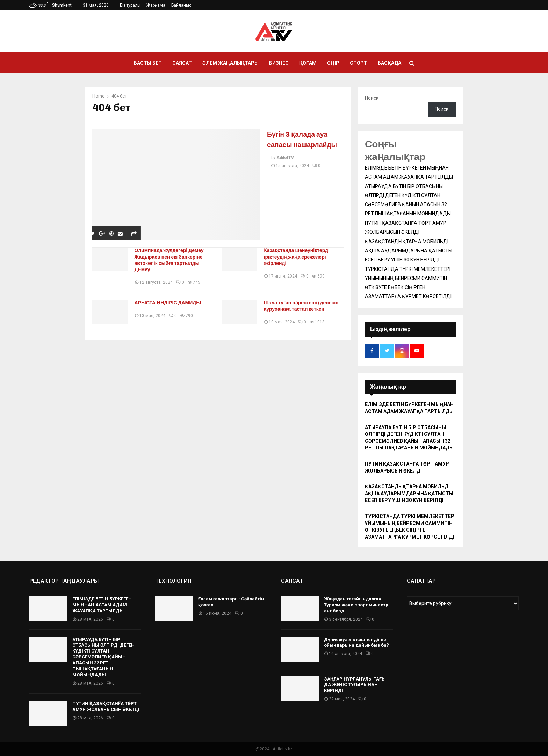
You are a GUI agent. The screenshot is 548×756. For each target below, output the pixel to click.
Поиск (372, 98)
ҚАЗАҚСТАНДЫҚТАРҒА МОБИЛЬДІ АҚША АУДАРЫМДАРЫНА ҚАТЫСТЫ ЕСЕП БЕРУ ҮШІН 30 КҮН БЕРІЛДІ (409, 251)
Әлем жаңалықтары (230, 63)
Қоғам (308, 63)
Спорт (359, 63)
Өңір (333, 63)
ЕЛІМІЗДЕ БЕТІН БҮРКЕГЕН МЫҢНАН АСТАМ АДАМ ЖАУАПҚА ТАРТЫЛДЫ (102, 605)
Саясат (182, 63)
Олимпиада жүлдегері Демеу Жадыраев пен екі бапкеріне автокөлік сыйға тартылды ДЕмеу (172, 260)
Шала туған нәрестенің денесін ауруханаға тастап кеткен (304, 306)
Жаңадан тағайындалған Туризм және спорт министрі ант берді (357, 605)
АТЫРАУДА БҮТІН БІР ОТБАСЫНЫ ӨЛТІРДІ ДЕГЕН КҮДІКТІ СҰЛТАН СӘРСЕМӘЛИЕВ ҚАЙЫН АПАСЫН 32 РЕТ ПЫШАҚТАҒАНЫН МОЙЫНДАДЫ (103, 657)
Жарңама (156, 5)
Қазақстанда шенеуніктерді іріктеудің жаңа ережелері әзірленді (299, 257)
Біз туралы (130, 5)
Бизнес (279, 63)
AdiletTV (285, 168)
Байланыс (181, 5)
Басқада (390, 63)
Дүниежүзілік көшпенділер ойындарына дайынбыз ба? (356, 642)
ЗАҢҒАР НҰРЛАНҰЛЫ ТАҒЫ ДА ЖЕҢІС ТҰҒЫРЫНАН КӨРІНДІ (355, 685)
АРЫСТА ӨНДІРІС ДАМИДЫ (170, 303)
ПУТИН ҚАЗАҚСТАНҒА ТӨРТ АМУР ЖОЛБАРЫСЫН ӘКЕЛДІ (106, 706)
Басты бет (148, 63)
